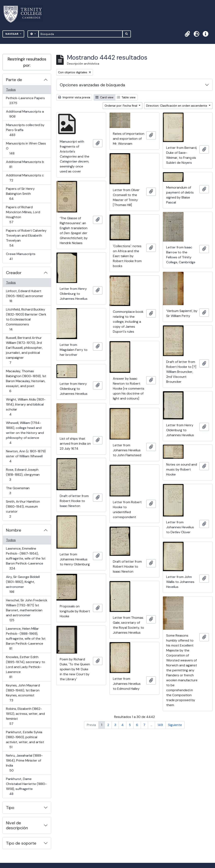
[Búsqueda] (81, 34)
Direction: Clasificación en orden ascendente (177, 106)
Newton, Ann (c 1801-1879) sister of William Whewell (26, 456)
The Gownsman (18, 491)
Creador (14, 273)
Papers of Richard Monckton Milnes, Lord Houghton (23, 215)
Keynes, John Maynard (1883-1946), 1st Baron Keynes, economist (23, 693)
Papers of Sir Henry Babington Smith (20, 194)
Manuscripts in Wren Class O (26, 148)
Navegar (12, 34)
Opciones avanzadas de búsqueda (92, 85)
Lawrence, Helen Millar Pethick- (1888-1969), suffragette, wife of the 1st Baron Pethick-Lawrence (26, 639)
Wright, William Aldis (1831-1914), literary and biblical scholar (26, 407)
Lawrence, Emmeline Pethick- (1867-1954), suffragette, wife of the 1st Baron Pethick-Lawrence (26, 558)
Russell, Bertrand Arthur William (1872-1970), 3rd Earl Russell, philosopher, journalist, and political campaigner (24, 350)
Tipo (10, 808)
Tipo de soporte (21, 843)
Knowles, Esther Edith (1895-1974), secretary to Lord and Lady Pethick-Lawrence (25, 667)
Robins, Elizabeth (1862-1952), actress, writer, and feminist (25, 716)
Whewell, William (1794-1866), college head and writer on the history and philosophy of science (25, 433)
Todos (11, 90)
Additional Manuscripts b (25, 164)
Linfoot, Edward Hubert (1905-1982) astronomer (24, 296)
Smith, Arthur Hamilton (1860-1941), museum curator (23, 509)
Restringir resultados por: (27, 62)
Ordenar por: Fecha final (121, 106)
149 (160, 725)
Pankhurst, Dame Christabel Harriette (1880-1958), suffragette (26, 786)
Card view (105, 97)
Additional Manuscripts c (25, 178)
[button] (187, 34)
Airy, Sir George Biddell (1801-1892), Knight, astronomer (23, 584)
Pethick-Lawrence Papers (25, 101)
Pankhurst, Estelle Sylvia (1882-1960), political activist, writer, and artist (25, 740)
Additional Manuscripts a (25, 114)
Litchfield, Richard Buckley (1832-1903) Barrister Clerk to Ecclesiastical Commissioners (26, 319)
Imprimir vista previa (74, 97)
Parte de (14, 80)
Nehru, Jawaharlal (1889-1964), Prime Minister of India (24, 763)
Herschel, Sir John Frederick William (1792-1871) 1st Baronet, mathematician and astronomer (27, 610)
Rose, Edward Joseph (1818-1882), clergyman (23, 475)
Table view (126, 97)
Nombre (14, 530)
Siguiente (175, 725)
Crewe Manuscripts (21, 256)
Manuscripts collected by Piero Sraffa (25, 130)
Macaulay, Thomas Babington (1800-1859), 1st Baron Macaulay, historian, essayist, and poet (26, 381)
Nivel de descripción (17, 825)
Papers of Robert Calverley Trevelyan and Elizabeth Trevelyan (26, 238)
